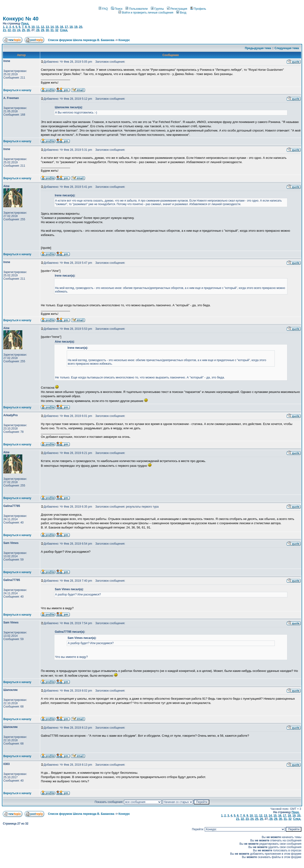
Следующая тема (287, 48)
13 (47, 27)
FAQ (103, 9)
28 (38, 30)
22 (9, 30)
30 (47, 30)
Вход (181, 13)
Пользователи (136, 9)
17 (66, 27)
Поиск (117, 9)
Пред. (25, 24)
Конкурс (124, 40)
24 (19, 30)
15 (57, 27)
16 (61, 27)
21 (4, 30)
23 (14, 30)
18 (71, 27)
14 (52, 27)
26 (28, 30)
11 (38, 27)
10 (33, 27)
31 (52, 30)
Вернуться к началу (17, 90)
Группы (157, 9)
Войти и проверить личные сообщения (146, 13)
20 (81, 27)
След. (64, 30)
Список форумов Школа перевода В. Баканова (81, 40)
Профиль (198, 9)
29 (42, 30)
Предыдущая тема (258, 48)
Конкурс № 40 (21, 19)
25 (23, 30)
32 (57, 30)
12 (42, 27)
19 (76, 27)
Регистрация (177, 9)
